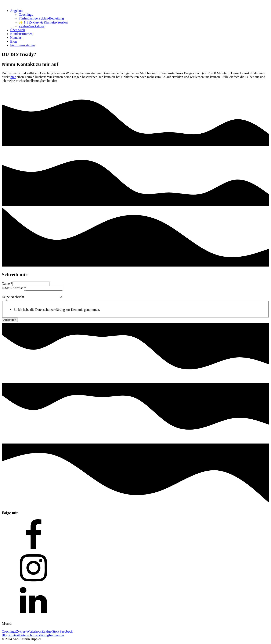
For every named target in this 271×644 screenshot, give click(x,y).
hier (13, 77)
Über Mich (18, 30)
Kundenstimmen (21, 34)
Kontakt (16, 38)
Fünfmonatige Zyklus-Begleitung (41, 18)
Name (7, 284)
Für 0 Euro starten (22, 45)
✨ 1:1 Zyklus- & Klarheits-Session (43, 22)
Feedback (66, 633)
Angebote (17, 11)
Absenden (10, 321)
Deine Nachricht (13, 298)
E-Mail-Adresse (14, 288)
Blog (13, 41)
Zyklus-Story (51, 633)
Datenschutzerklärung (34, 636)
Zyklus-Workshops (31, 26)
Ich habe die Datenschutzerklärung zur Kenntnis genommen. (59, 311)
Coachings (26, 15)
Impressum (56, 636)
